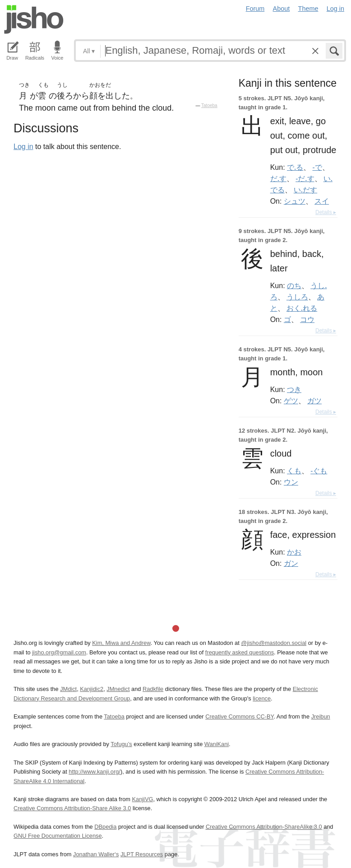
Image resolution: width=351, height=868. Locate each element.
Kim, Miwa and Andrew (121, 643)
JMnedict (118, 689)
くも (294, 471)
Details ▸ (326, 212)
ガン (291, 563)
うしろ (297, 297)
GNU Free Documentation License (58, 836)
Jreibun (321, 716)
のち (294, 285)
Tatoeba (209, 105)
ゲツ (291, 401)
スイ (322, 201)
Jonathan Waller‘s (96, 854)
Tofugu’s (121, 744)
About (282, 9)
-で (317, 167)
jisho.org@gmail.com (59, 652)
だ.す (278, 178)
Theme (308, 9)
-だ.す (305, 178)
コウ (307, 319)
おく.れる (302, 308)
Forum (255, 9)
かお (294, 552)
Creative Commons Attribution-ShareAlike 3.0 (264, 827)
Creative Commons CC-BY (239, 716)
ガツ (314, 401)
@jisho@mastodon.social (274, 643)
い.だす (305, 190)
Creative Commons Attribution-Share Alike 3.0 (72, 808)
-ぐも (319, 471)
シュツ (295, 201)
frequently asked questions (240, 652)
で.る (295, 167)
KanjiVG (142, 799)
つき (294, 389)
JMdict (68, 689)
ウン (291, 482)
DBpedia (105, 827)
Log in (335, 9)
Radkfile (153, 689)
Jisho (34, 19)
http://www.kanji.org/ (95, 772)
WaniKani (217, 744)
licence (262, 698)
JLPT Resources (142, 854)
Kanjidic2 (92, 689)
